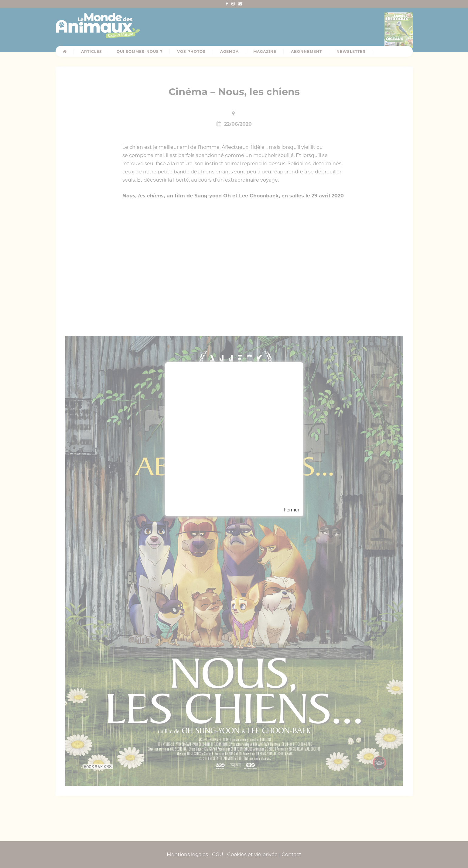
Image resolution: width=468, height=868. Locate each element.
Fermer (292, 510)
